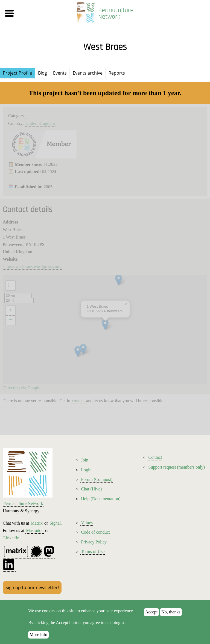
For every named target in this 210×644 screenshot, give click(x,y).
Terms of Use (93, 552)
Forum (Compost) (97, 479)
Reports (117, 73)
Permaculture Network (116, 13)
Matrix (37, 523)
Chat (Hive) (91, 489)
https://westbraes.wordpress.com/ (32, 267)
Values (87, 523)
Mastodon (35, 530)
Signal (55, 523)
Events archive (88, 73)
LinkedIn (11, 538)
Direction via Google (22, 388)
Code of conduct (95, 532)
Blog (43, 73)
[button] (35, 13)
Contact (155, 457)
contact (78, 401)
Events (60, 73)
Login (86, 470)
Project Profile (17, 73)
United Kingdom (40, 123)
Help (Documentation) (101, 499)
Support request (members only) (177, 467)
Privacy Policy (94, 542)
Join (85, 460)
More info (38, 635)
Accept (151, 612)
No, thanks (171, 612)
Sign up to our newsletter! (32, 587)
